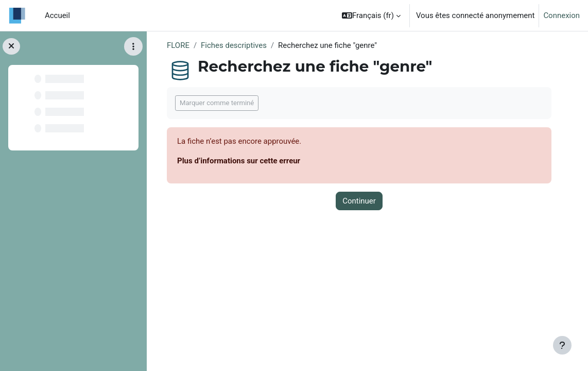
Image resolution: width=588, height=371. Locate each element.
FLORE (178, 45)
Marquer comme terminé (217, 103)
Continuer (359, 201)
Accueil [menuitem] (57, 15)
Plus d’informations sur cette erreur (239, 161)
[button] (371, 15)
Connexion (561, 15)
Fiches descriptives (234, 45)
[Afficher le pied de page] (562, 345)
